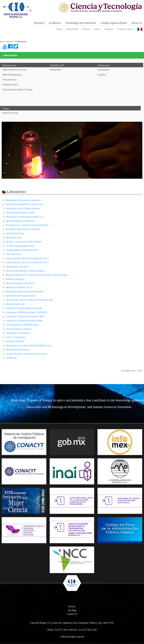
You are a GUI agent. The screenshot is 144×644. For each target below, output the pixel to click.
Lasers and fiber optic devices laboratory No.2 (27, 262)
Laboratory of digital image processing (24, 308)
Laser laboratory (13, 254)
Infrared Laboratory (15, 341)
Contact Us (72, 614)
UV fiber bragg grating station (20, 246)
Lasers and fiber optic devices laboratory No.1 (27, 258)
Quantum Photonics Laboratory (20, 221)
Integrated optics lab (15, 304)
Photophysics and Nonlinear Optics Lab (24, 217)
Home (59, 29)
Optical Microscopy (15, 233)
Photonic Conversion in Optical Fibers (24, 242)
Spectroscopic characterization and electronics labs (29, 300)
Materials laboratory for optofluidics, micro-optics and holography (37, 275)
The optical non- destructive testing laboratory (27, 225)
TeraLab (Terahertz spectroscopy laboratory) (26, 354)
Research (39, 23)
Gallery (97, 29)
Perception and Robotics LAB (20, 213)
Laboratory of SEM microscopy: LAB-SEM (26, 312)
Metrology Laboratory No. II (19, 287)
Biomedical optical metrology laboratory (25, 292)
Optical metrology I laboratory (20, 283)
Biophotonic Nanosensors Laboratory (23, 200)
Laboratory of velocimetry (18, 333)
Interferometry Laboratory (18, 350)
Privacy (72, 607)
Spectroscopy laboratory (17, 267)
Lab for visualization (15, 337)
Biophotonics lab (14, 238)
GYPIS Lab (11, 358)
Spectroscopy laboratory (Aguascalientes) (25, 271)
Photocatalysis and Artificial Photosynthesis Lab (28, 345)
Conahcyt (109, 29)
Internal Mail (72, 29)
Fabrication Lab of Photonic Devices (23, 208)
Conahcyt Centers (125, 29)
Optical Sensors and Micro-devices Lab (24, 204)
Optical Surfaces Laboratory (19, 329)
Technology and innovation (81, 23)
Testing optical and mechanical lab (22, 250)
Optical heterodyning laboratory (21, 296)
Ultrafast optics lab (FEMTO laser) (22, 325)
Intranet (86, 29)
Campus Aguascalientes (114, 23)
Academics (55, 23)
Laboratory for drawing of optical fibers (24, 321)
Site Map (72, 610)
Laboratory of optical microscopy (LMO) (25, 316)
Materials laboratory (15, 279)
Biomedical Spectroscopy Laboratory (23, 229)
